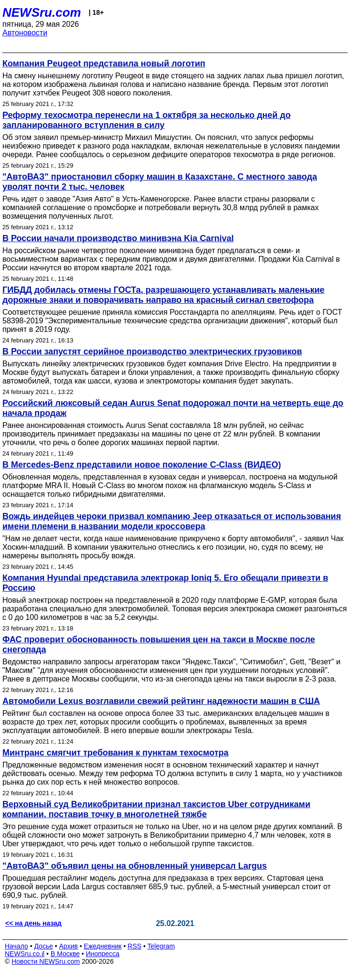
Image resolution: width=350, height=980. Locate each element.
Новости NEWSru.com (46, 961)
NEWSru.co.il (25, 954)
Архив (69, 946)
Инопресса (103, 954)
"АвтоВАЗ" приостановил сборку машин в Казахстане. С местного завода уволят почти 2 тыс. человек (160, 182)
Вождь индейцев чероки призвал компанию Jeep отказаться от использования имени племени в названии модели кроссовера (172, 521)
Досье (43, 946)
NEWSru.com (42, 12)
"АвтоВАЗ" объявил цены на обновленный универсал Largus (135, 866)
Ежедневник (103, 946)
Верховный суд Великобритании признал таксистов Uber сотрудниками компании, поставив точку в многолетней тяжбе (156, 809)
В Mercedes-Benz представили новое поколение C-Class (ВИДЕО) (142, 465)
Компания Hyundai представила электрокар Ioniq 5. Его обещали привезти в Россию (165, 583)
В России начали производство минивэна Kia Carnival (118, 238)
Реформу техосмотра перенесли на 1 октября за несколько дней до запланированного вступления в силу (147, 120)
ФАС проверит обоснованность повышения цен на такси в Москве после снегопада (159, 644)
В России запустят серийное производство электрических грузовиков (152, 352)
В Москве (65, 954)
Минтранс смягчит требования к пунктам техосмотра (116, 753)
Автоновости (25, 33)
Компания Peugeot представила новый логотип (104, 64)
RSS (134, 946)
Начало (16, 946)
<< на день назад (33, 923)
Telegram (161, 946)
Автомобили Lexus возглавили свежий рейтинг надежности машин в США (161, 701)
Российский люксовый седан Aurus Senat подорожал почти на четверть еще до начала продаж (173, 408)
